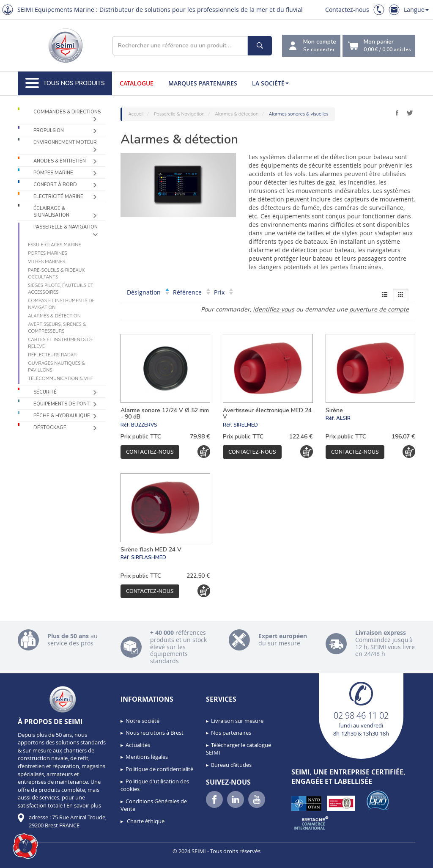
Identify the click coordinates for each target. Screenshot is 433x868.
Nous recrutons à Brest (155, 733)
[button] (25, 846)
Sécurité (45, 392)
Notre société (143, 721)
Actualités (138, 745)
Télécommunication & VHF (61, 378)
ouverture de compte (379, 309)
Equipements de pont (62, 404)
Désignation (148, 292)
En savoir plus (84, 805)
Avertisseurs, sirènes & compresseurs (57, 328)
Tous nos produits (65, 83)
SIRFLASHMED (149, 557)
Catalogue (137, 83)
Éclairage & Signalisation (51, 212)
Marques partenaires (203, 83)
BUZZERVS (144, 425)
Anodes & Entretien (60, 161)
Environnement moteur (65, 142)
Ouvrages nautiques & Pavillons (56, 366)
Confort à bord (55, 185)
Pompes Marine (53, 173)
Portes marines (48, 253)
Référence (192, 292)
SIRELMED (246, 425)
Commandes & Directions (67, 112)
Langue (416, 10)
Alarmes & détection (54, 316)
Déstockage (50, 428)
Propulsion (49, 131)
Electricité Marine (58, 197)
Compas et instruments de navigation (61, 304)
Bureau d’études (231, 765)
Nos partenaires (231, 733)
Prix (223, 292)
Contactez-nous (347, 10)
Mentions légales (147, 757)
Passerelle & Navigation (66, 227)
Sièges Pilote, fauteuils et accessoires (60, 289)
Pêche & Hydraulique (62, 416)
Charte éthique (145, 821)
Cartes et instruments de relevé (60, 343)
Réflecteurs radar (52, 355)
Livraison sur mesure (237, 721)
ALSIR (343, 418)
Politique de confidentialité (159, 769)
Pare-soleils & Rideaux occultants (56, 273)
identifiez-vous (274, 309)
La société (270, 83)
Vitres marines (47, 262)
